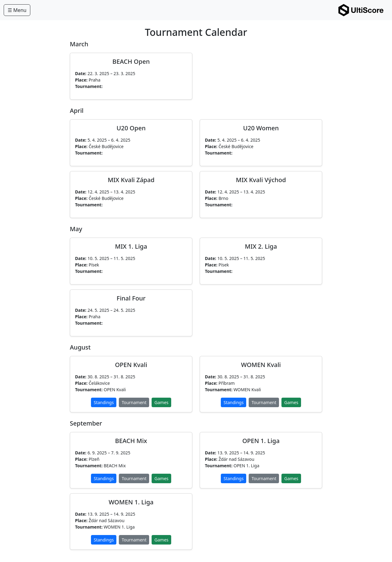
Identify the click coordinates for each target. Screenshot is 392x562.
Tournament (134, 402)
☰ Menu (17, 10)
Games (161, 402)
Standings (104, 402)
